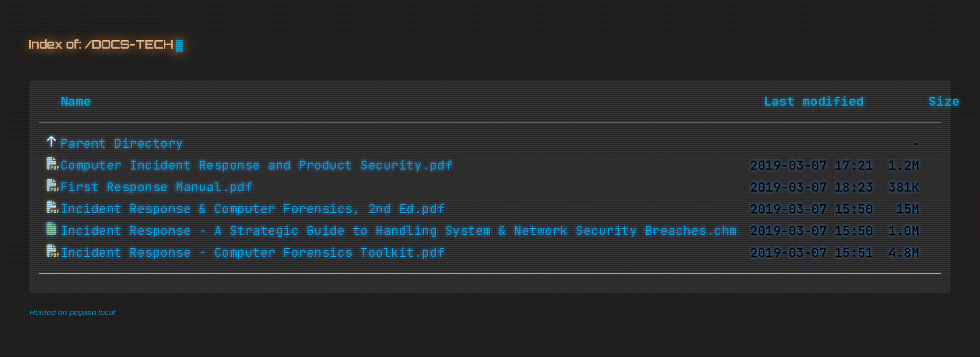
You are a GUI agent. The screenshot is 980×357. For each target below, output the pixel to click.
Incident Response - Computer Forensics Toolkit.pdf (253, 253)
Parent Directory (122, 144)
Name (76, 102)
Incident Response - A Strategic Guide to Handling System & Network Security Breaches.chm (399, 231)
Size (944, 102)
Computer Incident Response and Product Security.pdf (257, 166)
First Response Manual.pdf (157, 187)
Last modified (814, 102)
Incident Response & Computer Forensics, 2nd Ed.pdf (253, 209)
